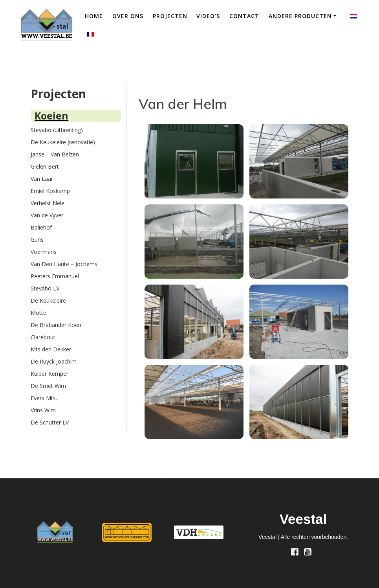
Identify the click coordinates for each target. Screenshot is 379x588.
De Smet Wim (48, 386)
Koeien (51, 116)
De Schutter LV (50, 422)
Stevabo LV (45, 288)
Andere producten (300, 16)
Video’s (208, 16)
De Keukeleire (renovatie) (63, 142)
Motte (38, 313)
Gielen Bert (45, 166)
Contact (244, 16)
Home (94, 16)
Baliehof (41, 227)
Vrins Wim (43, 410)
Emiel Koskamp (50, 191)
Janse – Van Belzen (55, 154)
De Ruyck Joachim (54, 361)
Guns (37, 240)
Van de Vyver (47, 215)
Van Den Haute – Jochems (64, 264)
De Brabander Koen (56, 325)
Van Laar (42, 179)
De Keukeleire (48, 300)
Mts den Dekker (51, 349)
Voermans (44, 252)
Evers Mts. (44, 398)
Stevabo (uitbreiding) (57, 130)
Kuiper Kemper (49, 374)
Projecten (170, 16)
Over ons (128, 16)
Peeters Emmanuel (55, 276)
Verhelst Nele (48, 203)
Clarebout (43, 337)
